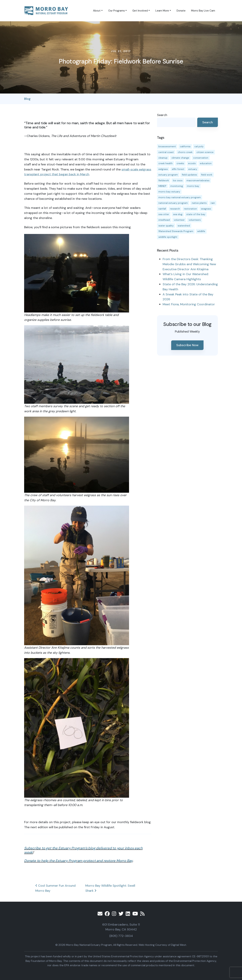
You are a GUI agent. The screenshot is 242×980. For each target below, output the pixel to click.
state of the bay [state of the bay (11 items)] (196, 214)
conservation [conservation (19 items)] (201, 158)
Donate (181, 11)
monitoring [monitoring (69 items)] (177, 186)
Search (162, 115)
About (97, 11)
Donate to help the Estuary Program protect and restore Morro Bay (78, 861)
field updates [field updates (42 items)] (189, 175)
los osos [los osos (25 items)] (178, 180)
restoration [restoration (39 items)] (190, 209)
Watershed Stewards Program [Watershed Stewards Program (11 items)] (176, 231)
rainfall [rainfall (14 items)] (162, 209)
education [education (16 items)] (206, 163)
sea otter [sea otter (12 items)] (164, 214)
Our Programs (117, 11)
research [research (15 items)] (175, 209)
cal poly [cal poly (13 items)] (199, 146)
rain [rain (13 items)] (213, 203)
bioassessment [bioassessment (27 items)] (167, 146)
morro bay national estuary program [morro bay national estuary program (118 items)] (180, 197)
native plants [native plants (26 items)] (199, 203)
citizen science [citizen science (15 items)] (205, 152)
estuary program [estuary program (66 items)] (168, 175)
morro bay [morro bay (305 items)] (193, 186)
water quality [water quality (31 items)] (166, 226)
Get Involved (140, 11)
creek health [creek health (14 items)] (166, 163)
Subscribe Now (187, 345)
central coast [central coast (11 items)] (166, 152)
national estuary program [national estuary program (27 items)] (173, 203)
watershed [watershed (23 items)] (184, 226)
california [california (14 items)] (185, 146)
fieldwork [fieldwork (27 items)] (164, 180)
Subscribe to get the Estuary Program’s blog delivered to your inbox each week (83, 850)
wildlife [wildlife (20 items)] (201, 231)
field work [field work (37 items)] (207, 175)
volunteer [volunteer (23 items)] (179, 220)
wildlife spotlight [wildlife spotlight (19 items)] (168, 237)
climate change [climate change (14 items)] (180, 158)
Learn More (162, 11)
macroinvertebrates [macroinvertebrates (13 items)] (198, 180)
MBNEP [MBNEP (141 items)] (162, 186)
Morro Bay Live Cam (203, 11)
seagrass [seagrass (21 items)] (206, 209)
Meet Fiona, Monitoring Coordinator (189, 304)
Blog (27, 99)
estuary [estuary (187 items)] (193, 169)
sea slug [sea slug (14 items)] (178, 214)
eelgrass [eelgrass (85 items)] (163, 169)
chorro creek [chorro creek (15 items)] (185, 152)
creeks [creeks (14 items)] (180, 163)
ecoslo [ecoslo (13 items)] (192, 163)
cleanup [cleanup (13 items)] (163, 158)
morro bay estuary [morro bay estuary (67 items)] (169, 192)
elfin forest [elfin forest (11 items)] (178, 169)
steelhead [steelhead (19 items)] (164, 220)
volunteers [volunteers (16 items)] (195, 220)
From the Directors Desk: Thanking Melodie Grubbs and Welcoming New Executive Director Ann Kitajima (189, 264)
